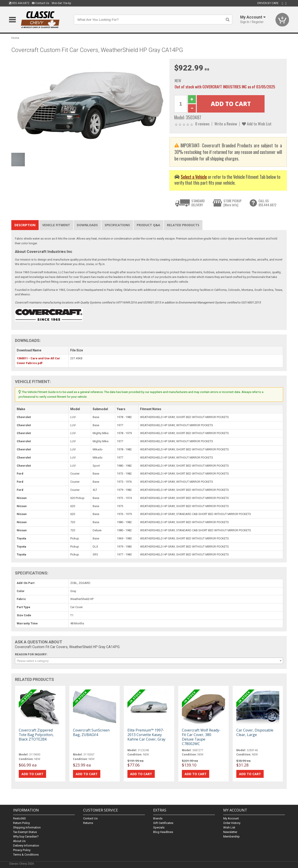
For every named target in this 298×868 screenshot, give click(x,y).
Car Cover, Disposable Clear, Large (255, 732)
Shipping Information (27, 827)
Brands (158, 818)
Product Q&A (148, 225)
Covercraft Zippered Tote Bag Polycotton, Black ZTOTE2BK (36, 735)
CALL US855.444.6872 (267, 203)
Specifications (117, 225)
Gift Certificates (163, 823)
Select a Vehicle (194, 177)
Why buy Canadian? (26, 836)
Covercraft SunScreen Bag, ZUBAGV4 (91, 732)
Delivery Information (26, 846)
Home (15, 38)
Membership (231, 836)
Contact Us (41, 3)
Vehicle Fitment (56, 225)
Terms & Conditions (26, 855)
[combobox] (149, 661)
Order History (232, 823)
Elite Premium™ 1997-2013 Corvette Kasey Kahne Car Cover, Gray (146, 735)
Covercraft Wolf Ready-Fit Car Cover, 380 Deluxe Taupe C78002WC (201, 737)
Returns (88, 823)
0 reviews (202, 124)
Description (25, 225)
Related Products (183, 225)
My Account (231, 818)
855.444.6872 (19, 3)
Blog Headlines (163, 832)
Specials (159, 827)
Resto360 (19, 818)
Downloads (87, 225)
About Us (19, 841)
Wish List (229, 827)
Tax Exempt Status (25, 832)
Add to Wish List (257, 124)
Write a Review (226, 124)
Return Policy (21, 823)
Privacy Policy (22, 850)
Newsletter (230, 832)
